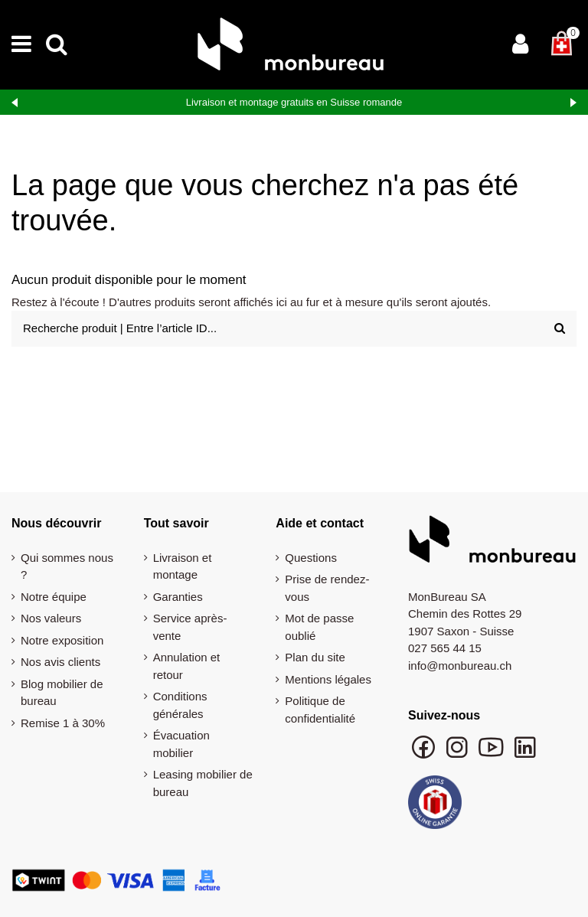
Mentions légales (328, 679)
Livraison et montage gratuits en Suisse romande (294, 102)
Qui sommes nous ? (67, 566)
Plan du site (315, 657)
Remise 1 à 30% (63, 723)
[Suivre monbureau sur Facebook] (425, 754)
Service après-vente (190, 627)
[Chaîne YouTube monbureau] (492, 754)
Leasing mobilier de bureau (203, 783)
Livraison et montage (183, 566)
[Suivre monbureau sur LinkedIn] (525, 754)
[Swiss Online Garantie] (435, 806)
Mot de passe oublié (319, 627)
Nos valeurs (51, 618)
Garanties (178, 597)
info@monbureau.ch (460, 666)
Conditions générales (180, 705)
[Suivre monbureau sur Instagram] (459, 754)
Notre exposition (62, 640)
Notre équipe (54, 597)
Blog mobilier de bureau (62, 693)
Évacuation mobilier (181, 744)
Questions (311, 558)
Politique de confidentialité (320, 710)
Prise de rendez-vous (327, 588)
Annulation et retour (187, 666)
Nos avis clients (60, 662)
